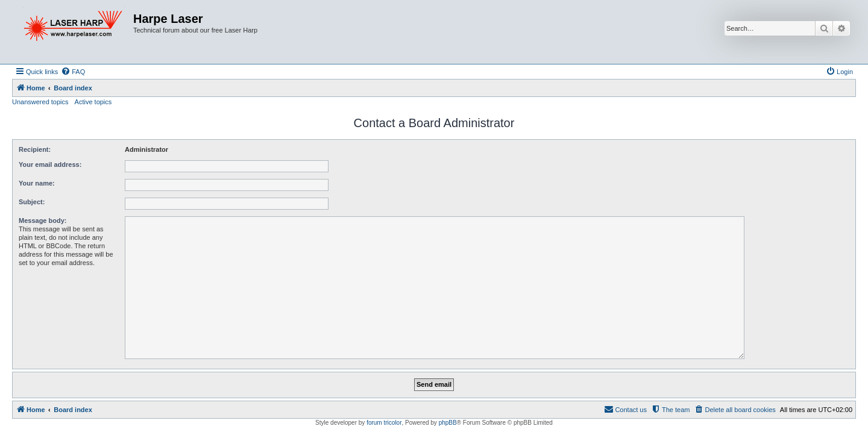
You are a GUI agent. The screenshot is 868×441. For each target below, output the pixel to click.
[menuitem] (73, 72)
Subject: (32, 202)
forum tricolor (384, 423)
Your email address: (50, 164)
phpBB (448, 423)
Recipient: (35, 149)
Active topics (93, 102)
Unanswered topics (40, 102)
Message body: (42, 220)
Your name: (37, 183)
